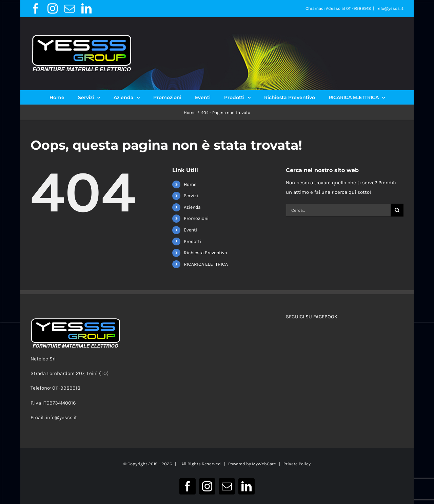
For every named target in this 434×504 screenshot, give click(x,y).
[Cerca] (397, 210)
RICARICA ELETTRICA (206, 264)
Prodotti (192, 241)
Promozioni (196, 218)
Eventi (190, 230)
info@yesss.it (390, 8)
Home (190, 184)
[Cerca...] (338, 210)
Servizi (191, 196)
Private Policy (297, 464)
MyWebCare (264, 464)
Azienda (192, 207)
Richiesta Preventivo (205, 253)
